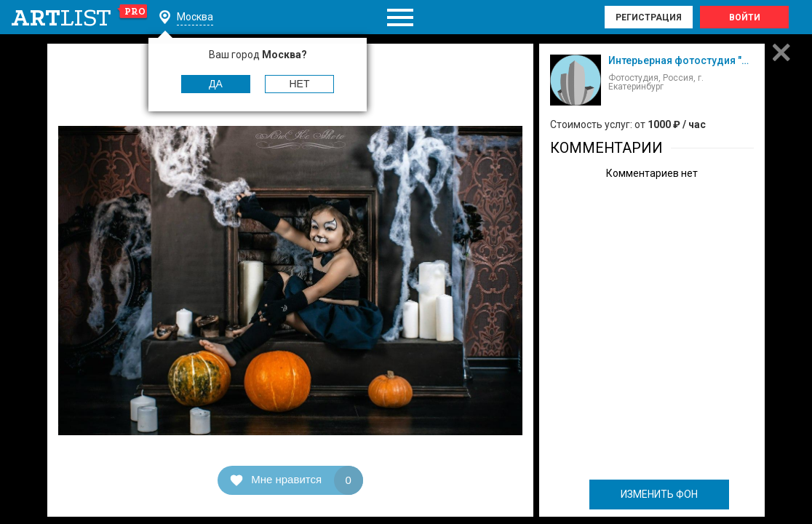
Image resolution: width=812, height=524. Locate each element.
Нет (300, 84)
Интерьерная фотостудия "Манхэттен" (702, 60)
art (80, 17)
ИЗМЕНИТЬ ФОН (659, 494)
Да (216, 84)
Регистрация (649, 17)
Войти (745, 17)
